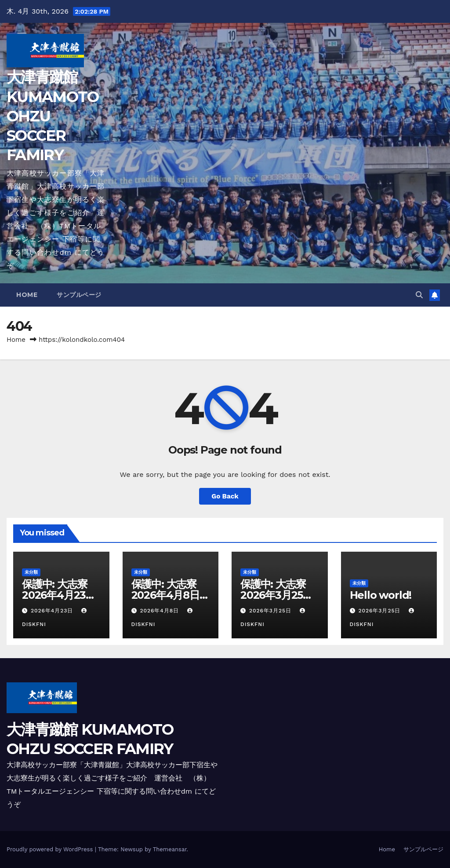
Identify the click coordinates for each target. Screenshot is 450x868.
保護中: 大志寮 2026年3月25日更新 (278, 595)
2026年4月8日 (160, 611)
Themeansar (170, 849)
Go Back (225, 496)
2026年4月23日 (53, 611)
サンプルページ (79, 295)
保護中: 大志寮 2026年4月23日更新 (60, 595)
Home (27, 295)
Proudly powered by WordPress (51, 849)
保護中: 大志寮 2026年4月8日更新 (171, 595)
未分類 (31, 572)
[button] (419, 295)
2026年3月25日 (271, 611)
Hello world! (381, 595)
